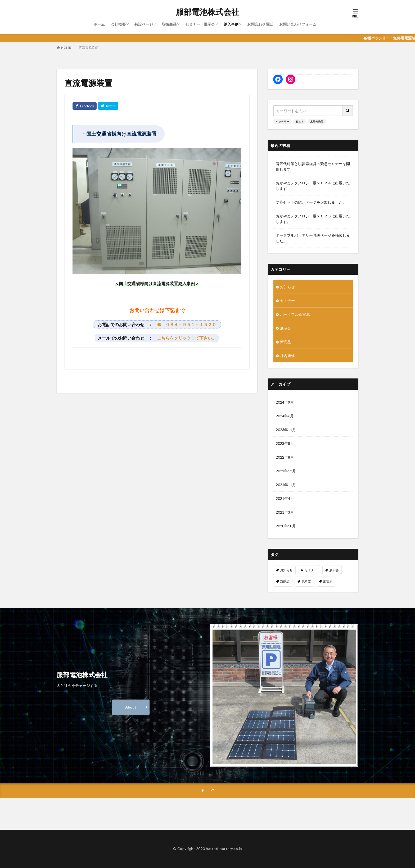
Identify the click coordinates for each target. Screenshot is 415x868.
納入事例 (231, 24)
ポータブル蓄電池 (295, 314)
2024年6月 (285, 416)
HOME (66, 47)
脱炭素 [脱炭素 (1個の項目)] (306, 581)
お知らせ (287, 287)
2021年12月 (286, 471)
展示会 (286, 328)
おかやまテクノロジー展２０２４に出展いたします (313, 186)
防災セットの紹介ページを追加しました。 (311, 202)
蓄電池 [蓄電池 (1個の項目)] (328, 581)
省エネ (300, 121)
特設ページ (144, 24)
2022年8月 (285, 457)
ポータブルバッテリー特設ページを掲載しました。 (313, 238)
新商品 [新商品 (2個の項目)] (285, 581)
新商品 (286, 342)
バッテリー (282, 121)
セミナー (287, 301)
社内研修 (287, 356)
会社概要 (118, 24)
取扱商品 (169, 24)
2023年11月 (286, 430)
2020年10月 (286, 526)
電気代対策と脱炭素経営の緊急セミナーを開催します (313, 166)
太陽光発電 (317, 121)
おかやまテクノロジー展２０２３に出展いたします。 (313, 219)
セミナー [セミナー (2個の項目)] (311, 570)
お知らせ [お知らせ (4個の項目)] (286, 570)
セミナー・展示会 (200, 24)
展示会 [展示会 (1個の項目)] (334, 570)
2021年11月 (286, 485)
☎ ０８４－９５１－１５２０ (187, 324)
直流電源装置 (88, 47)
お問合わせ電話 (260, 24)
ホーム (99, 24)
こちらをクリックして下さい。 (187, 338)
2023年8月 (285, 443)
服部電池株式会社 (207, 12)
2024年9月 (285, 402)
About (131, 707)
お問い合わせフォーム (298, 24)
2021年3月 (285, 512)
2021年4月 (285, 498)
